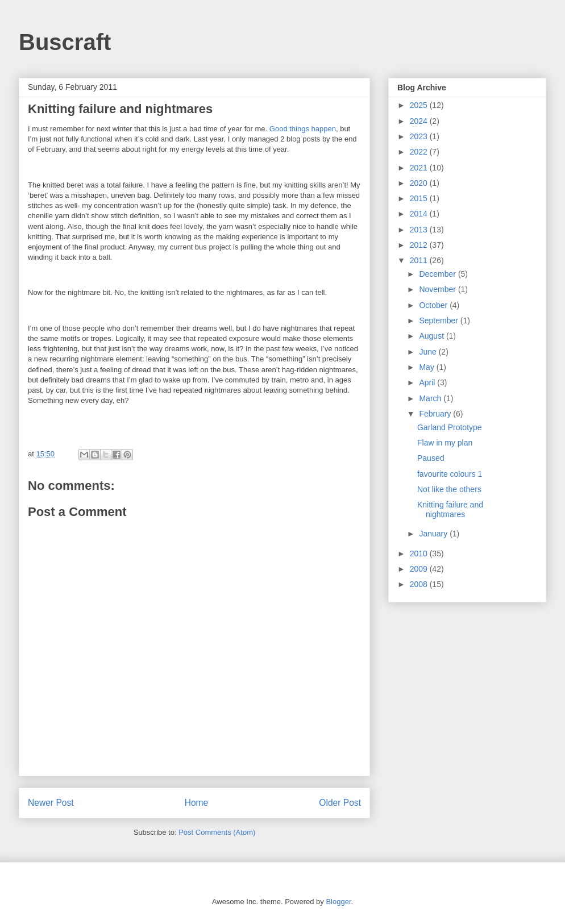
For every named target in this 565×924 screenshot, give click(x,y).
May (427, 367)
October (434, 305)
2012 (420, 245)
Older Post (340, 803)
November (438, 289)
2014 (420, 214)
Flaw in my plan (445, 443)
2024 (420, 121)
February (436, 414)
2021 (420, 168)
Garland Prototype (450, 427)
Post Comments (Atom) (217, 832)
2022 (420, 152)
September (439, 321)
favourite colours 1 (450, 474)
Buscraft (65, 42)
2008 (420, 584)
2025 (420, 105)
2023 (420, 136)
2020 (420, 183)
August (432, 336)
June (429, 352)
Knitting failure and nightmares (450, 509)
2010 (420, 553)
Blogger (338, 902)
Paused (431, 458)
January (434, 534)
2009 (420, 569)
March (431, 398)
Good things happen (303, 129)
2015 (420, 198)
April (428, 382)
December (438, 274)
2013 (420, 230)
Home (197, 803)
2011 (420, 260)
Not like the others (449, 489)
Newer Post (51, 803)
